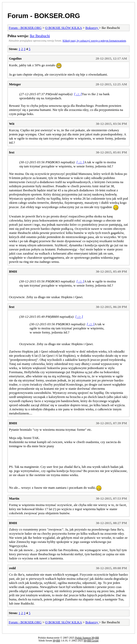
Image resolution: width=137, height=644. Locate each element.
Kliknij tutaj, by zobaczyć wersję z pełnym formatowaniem (94, 41)
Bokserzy (92, 28)
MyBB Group (91, 641)
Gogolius (15, 58)
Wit (12, 124)
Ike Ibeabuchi (40, 36)
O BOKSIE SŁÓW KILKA (63, 28)
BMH (13, 271)
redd (12, 568)
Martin (14, 498)
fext (12, 152)
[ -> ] (78, 94)
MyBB (56, 641)
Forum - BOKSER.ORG (44, 16)
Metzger (15, 84)
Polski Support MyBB (87, 638)
